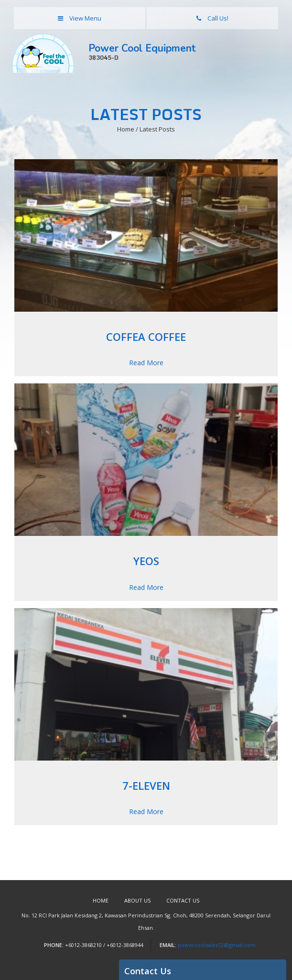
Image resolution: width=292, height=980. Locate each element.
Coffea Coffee (146, 337)
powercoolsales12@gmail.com (217, 945)
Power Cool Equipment (187, 52)
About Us (137, 900)
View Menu (80, 18)
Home (101, 900)
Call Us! (212, 18)
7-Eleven (146, 785)
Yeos (146, 561)
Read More (146, 363)
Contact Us (183, 900)
